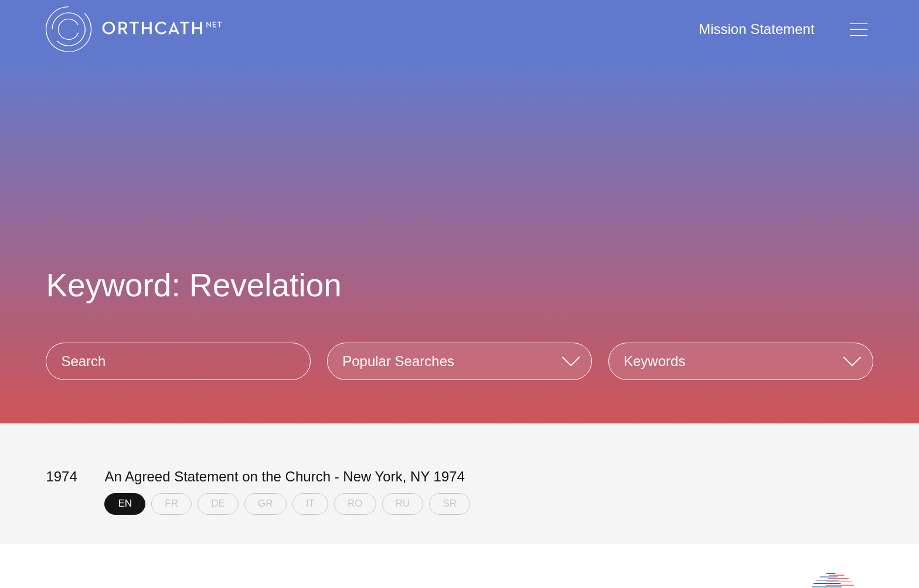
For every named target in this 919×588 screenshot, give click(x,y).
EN (125, 503)
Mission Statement (756, 29)
